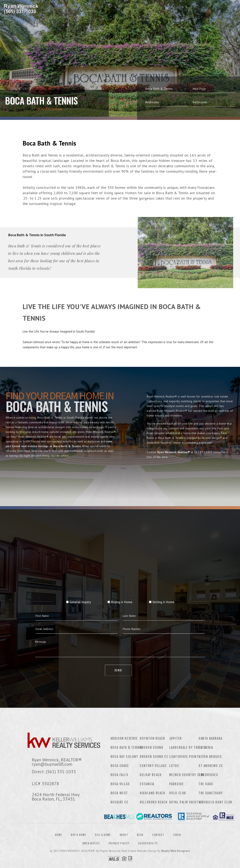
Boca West (119, 793)
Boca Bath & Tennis (127, 748)
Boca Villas (120, 784)
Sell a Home (103, 835)
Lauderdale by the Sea (188, 748)
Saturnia (206, 748)
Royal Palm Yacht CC (186, 802)
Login (177, 835)
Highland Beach (152, 793)
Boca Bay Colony (124, 757)
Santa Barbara (210, 738)
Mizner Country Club (187, 775)
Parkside (177, 784)
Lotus (174, 766)
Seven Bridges (210, 757)
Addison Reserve (124, 738)
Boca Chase (120, 766)
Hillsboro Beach (154, 802)
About (124, 835)
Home (58, 835)
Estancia (147, 784)
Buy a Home (78, 835)
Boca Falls (119, 775)
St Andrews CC (211, 766)
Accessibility (148, 843)
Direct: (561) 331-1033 (54, 772)
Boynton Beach (152, 738)
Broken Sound (152, 748)
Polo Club (178, 793)
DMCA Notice (91, 843)
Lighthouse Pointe (185, 757)
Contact (158, 835)
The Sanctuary (211, 793)
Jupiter (176, 738)
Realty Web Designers (176, 851)
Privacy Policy (119, 843)
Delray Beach (151, 775)
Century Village (153, 766)
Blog (140, 835)
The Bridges (208, 775)
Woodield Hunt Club (215, 802)
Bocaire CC (119, 802)
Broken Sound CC (154, 757)
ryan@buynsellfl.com (52, 764)
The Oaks (206, 784)
